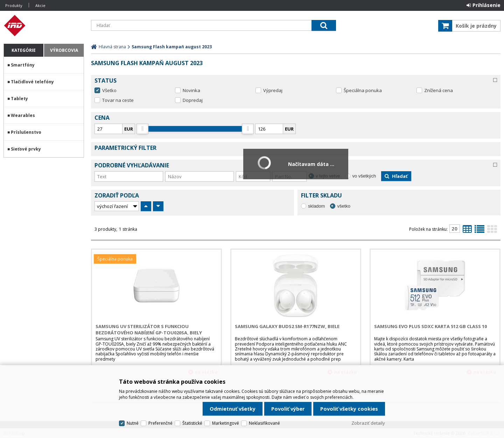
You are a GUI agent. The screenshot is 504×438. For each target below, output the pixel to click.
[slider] (142, 129)
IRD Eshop (44, 26)
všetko (344, 206)
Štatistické (192, 423)
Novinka (191, 90)
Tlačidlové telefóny (32, 82)
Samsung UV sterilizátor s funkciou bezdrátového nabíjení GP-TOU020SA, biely (149, 329)
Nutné (133, 423)
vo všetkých (364, 176)
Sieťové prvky (26, 149)
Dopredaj (193, 100)
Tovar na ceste (118, 100)
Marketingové (226, 423)
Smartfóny (23, 65)
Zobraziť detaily (368, 423)
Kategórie (24, 50)
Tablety (19, 99)
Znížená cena (439, 90)
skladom (316, 206)
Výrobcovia (64, 50)
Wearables (23, 115)
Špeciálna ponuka (363, 90)
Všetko (109, 90)
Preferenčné (160, 423)
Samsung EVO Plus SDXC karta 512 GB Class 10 (430, 326)
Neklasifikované (264, 423)
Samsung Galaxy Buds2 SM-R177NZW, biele (287, 326)
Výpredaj (273, 90)
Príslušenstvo (26, 132)
